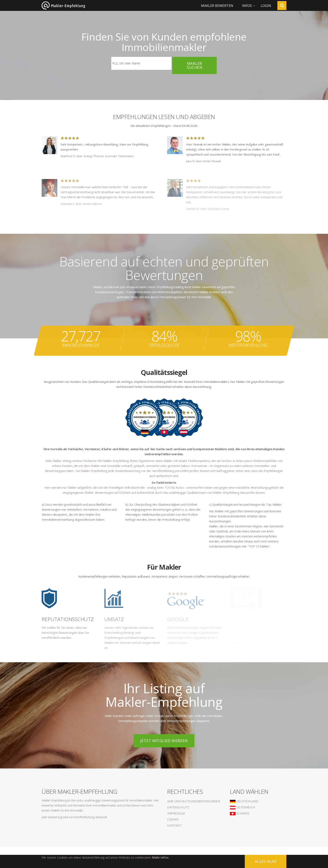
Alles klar (266, 861)
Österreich (243, 807)
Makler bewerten (217, 6)
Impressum (176, 813)
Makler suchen (195, 65)
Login (266, 6)
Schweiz (240, 813)
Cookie (173, 819)
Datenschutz (178, 807)
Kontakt (174, 825)
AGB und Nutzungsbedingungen (193, 801)
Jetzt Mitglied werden (164, 741)
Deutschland (244, 801)
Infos (247, 6)
